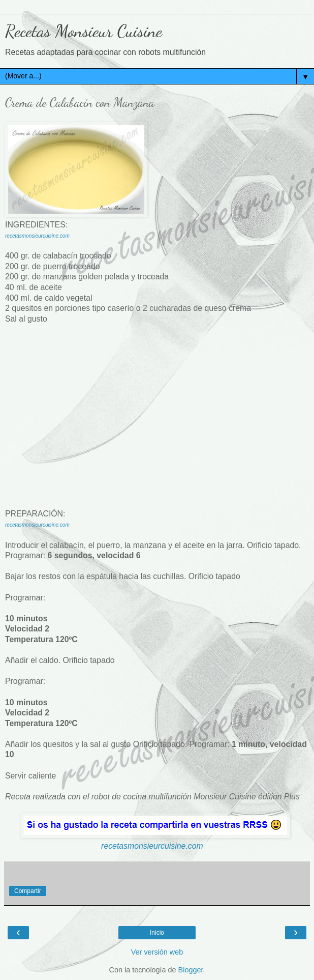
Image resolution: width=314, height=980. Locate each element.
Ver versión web (157, 952)
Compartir (28, 891)
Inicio (157, 933)
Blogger (191, 970)
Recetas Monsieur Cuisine (84, 31)
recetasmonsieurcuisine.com (37, 236)
